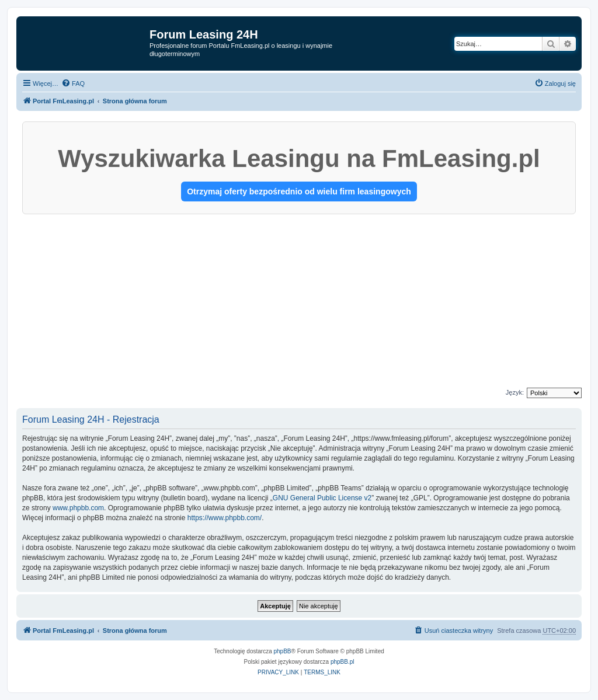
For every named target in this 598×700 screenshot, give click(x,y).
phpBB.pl (343, 662)
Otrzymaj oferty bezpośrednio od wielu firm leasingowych (299, 191)
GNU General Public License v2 (322, 498)
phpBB (283, 651)
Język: (515, 392)
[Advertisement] (299, 302)
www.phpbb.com (78, 508)
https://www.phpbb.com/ (225, 518)
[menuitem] (73, 83)
